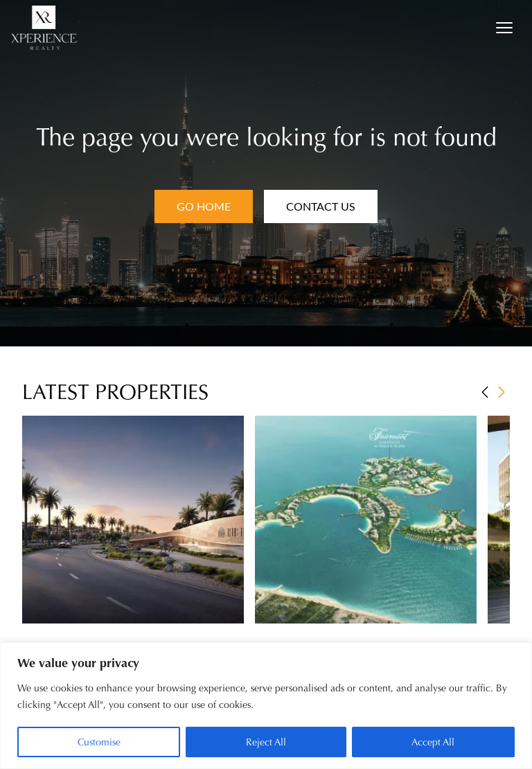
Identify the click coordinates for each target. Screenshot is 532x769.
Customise (99, 742)
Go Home (204, 206)
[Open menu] (504, 28)
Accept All (433, 742)
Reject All (266, 742)
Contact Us (321, 206)
